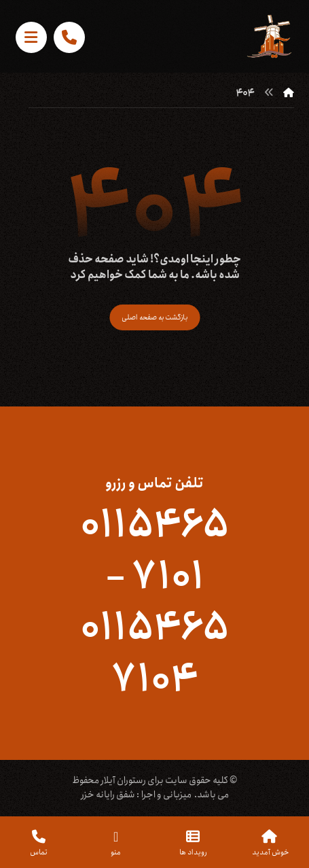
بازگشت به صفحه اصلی (154, 317)
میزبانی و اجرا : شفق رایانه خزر (136, 795)
